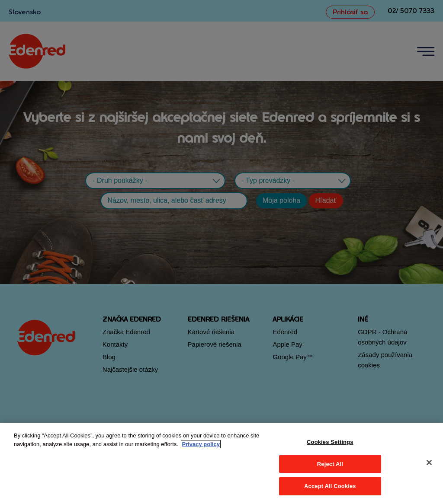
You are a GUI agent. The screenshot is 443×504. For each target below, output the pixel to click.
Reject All (330, 464)
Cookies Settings (330, 442)
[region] (221, 463)
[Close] (429, 463)
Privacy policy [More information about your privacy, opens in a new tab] (201, 444)
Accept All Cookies (330, 486)
